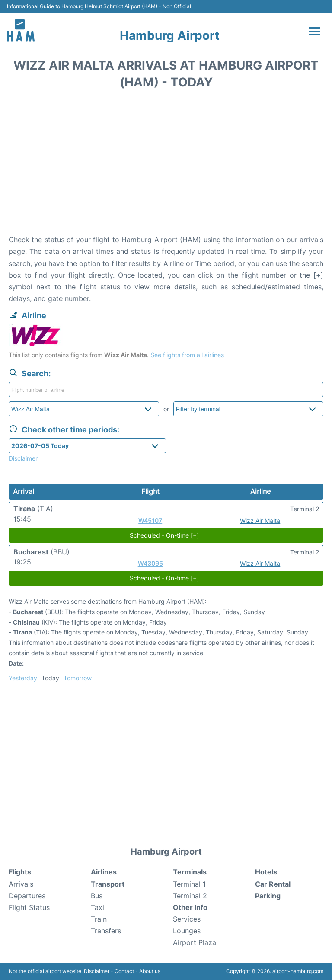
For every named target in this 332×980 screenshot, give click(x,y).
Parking (268, 896)
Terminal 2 (190, 896)
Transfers (106, 931)
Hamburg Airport (170, 35)
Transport (108, 884)
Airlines (104, 872)
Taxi (97, 907)
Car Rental (273, 884)
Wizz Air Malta (260, 520)
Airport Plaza (195, 942)
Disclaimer (97, 971)
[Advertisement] (166, 165)
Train (99, 919)
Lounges (187, 931)
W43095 (150, 563)
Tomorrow (78, 678)
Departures (27, 896)
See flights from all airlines (187, 355)
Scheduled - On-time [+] (164, 535)
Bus (97, 896)
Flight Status (29, 907)
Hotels (266, 872)
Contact (124, 971)
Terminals (190, 872)
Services (187, 919)
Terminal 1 (189, 884)
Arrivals (21, 884)
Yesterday (23, 678)
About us (150, 971)
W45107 (150, 520)
